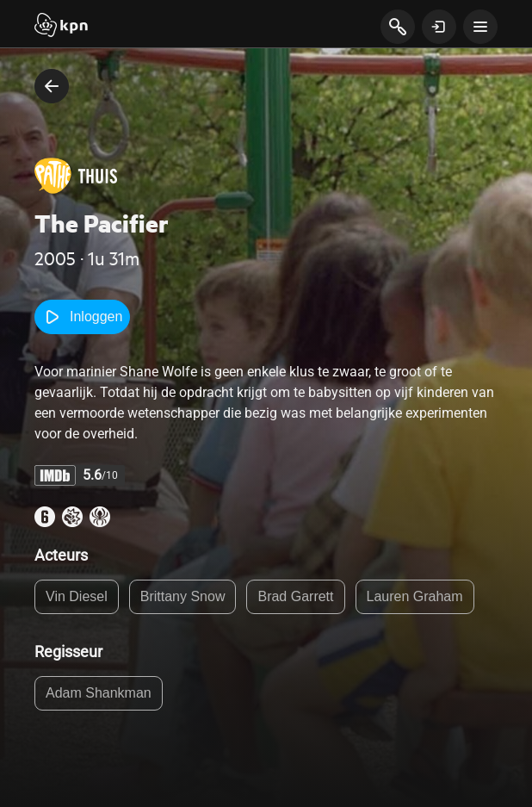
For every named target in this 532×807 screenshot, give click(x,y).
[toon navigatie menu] (480, 27)
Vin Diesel (77, 596)
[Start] (61, 27)
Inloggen (82, 317)
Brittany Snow (183, 596)
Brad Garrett (295, 596)
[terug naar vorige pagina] (52, 86)
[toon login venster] (439, 27)
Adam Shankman (99, 693)
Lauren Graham (415, 596)
